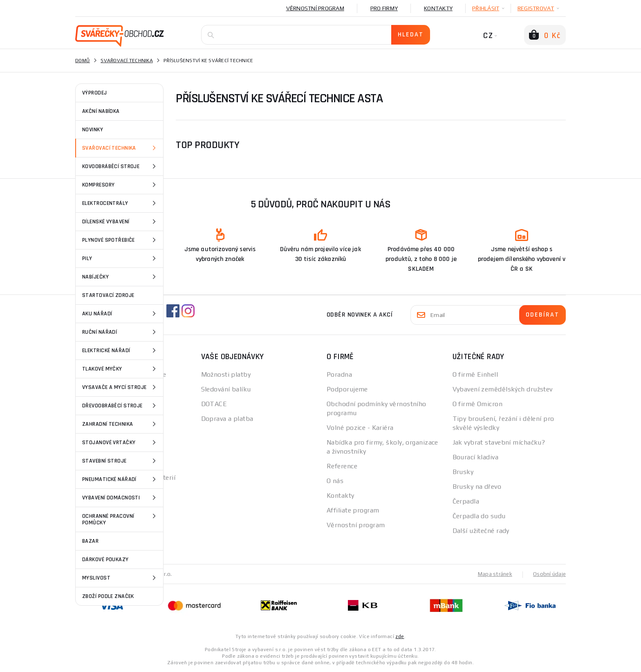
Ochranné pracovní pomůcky (120, 519)
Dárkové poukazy (105, 560)
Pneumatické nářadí (120, 479)
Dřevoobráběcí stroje (120, 406)
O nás (335, 481)
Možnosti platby (226, 374)
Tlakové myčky (120, 369)
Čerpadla (466, 501)
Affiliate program (353, 510)
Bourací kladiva (476, 457)
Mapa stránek (493, 574)
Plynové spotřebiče (120, 240)
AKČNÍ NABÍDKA (101, 111)
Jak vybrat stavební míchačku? (499, 442)
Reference (342, 466)
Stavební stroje (120, 461)
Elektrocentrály (120, 203)
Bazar (90, 541)
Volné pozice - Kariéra (360, 428)
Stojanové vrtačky (120, 443)
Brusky (463, 472)
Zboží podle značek (108, 596)
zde (400, 636)
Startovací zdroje (108, 295)
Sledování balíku (226, 389)
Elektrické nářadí (120, 351)
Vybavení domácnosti (120, 498)
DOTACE (214, 404)
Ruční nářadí (120, 332)
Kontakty (438, 8)
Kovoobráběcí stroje (120, 166)
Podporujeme (347, 389)
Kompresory (120, 185)
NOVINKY (93, 130)
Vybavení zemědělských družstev (503, 389)
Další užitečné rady (481, 531)
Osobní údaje (549, 574)
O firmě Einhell (475, 374)
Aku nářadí (120, 314)
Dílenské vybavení (120, 222)
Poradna (339, 374)
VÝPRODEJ (95, 93)
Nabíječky (120, 277)
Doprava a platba (227, 419)
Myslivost (120, 578)
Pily (120, 258)
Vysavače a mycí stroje (120, 387)
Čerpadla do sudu (479, 516)
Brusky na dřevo (477, 487)
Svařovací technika (120, 148)
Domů (83, 61)
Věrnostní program (315, 8)
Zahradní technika (120, 424)
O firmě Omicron (478, 404)
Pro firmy (384, 8)
